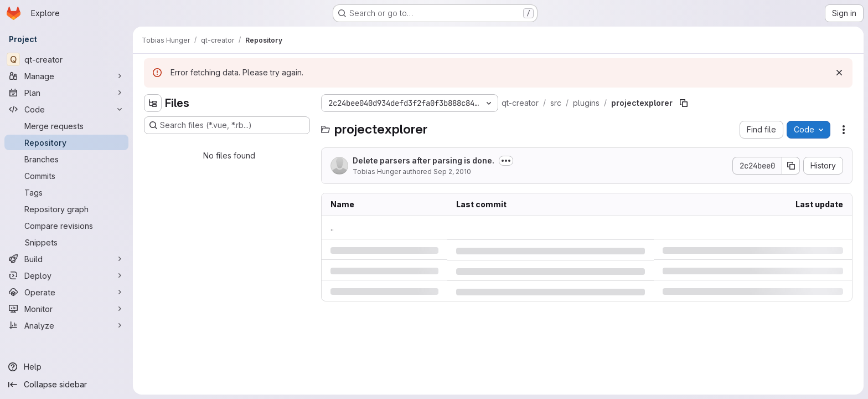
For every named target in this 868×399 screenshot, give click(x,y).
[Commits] (66, 176)
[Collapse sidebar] (66, 385)
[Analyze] (66, 325)
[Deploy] (66, 275)
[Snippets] (66, 242)
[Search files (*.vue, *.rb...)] (227, 125)
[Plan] (66, 93)
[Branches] (66, 159)
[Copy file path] (684, 103)
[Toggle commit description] (506, 161)
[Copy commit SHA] (791, 166)
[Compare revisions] (66, 226)
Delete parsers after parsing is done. (423, 160)
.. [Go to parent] (332, 227)
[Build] (66, 259)
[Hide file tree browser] (153, 103)
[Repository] (66, 142)
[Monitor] (66, 309)
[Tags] (66, 192)
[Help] (66, 367)
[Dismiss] (839, 73)
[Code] (66, 109)
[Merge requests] (66, 126)
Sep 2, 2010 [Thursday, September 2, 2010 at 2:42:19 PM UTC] (452, 172)
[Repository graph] (66, 209)
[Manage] (66, 76)
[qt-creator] (66, 59)
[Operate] (66, 292)
